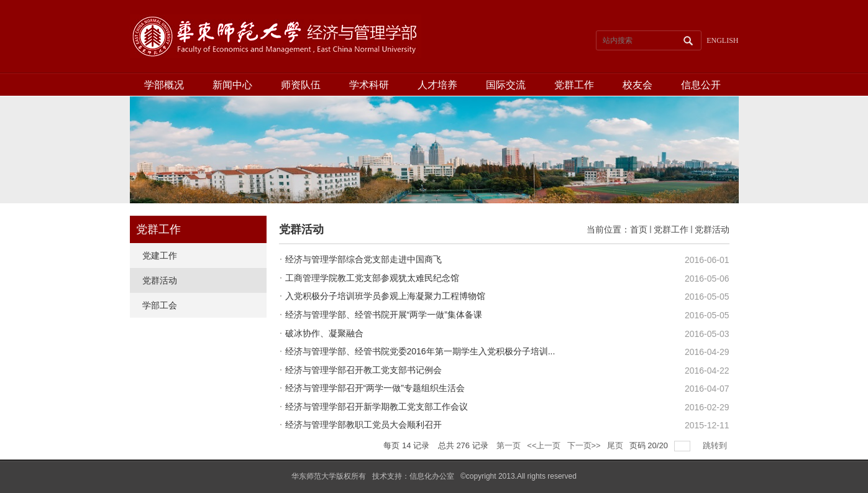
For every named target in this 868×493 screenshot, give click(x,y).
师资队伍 (301, 85)
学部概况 (164, 85)
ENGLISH (722, 40)
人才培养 (437, 85)
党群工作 (574, 85)
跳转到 (716, 445)
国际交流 (506, 85)
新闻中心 (232, 85)
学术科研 (369, 85)
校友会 (637, 85)
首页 (639, 229)
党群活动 (712, 229)
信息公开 (701, 85)
